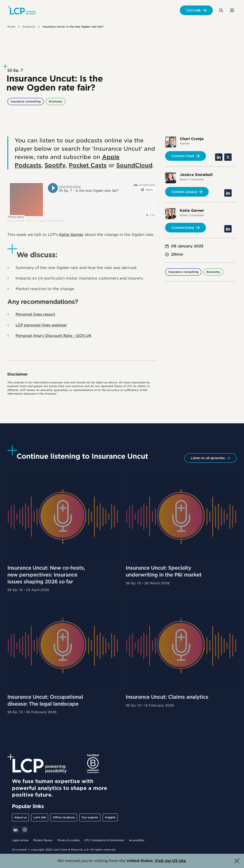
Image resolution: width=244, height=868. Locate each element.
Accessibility (137, 840)
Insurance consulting (26, 101)
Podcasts (29, 27)
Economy (56, 101)
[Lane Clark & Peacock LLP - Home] (22, 10)
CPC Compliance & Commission (104, 840)
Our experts (90, 817)
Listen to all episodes (208, 458)
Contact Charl (183, 156)
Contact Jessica (184, 192)
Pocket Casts (88, 165)
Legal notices (20, 840)
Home (11, 27)
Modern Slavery (43, 840)
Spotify (55, 165)
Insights (110, 817)
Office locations (64, 817)
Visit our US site (170, 861)
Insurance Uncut (16, 221)
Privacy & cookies (69, 840)
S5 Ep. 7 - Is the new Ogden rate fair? (45, 221)
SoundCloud (134, 165)
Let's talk (194, 10)
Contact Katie (183, 228)
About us (20, 817)
